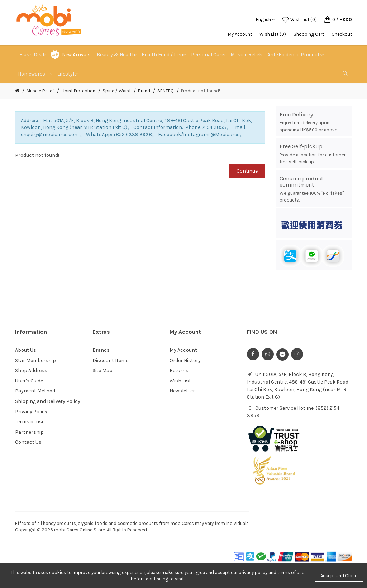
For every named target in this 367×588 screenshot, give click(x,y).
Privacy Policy (31, 412)
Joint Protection (78, 91)
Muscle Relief (40, 91)
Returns (179, 370)
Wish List (180, 381)
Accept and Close (339, 576)
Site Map (103, 370)
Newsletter (182, 391)
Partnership (29, 432)
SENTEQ (166, 91)
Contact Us (28, 442)
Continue (247, 171)
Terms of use (30, 422)
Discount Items (111, 360)
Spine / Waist (117, 91)
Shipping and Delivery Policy (48, 401)
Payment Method (35, 391)
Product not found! (201, 91)
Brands (101, 350)
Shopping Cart (309, 34)
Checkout (342, 34)
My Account (240, 34)
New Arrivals (76, 55)
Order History (185, 360)
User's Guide (29, 381)
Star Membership (35, 360)
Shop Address (31, 370)
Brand (144, 91)
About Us (26, 350)
